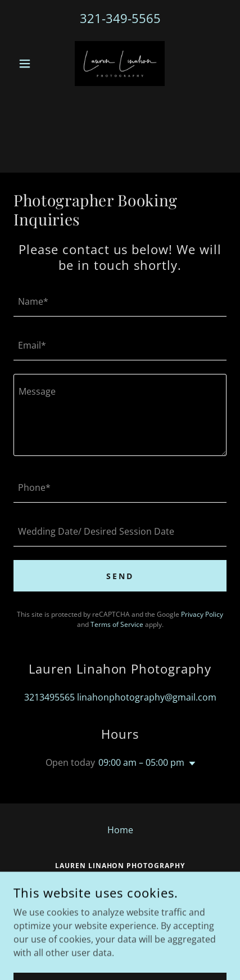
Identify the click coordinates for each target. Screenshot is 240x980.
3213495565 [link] (49, 697)
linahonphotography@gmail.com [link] (147, 697)
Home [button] (120, 830)
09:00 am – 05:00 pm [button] (141, 762)
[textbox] (120, 301)
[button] (30, 64)
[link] (120, 64)
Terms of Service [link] (117, 624)
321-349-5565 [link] (120, 18)
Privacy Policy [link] (202, 614)
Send (120, 576)
